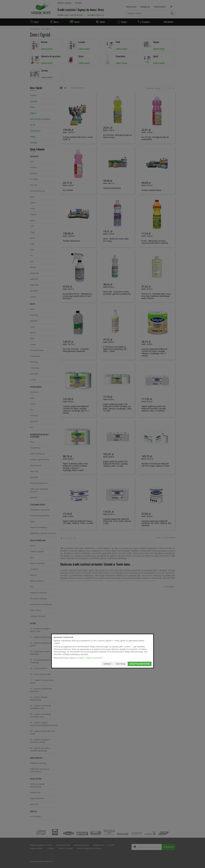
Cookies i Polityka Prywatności (90, 658)
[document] (102, 651)
